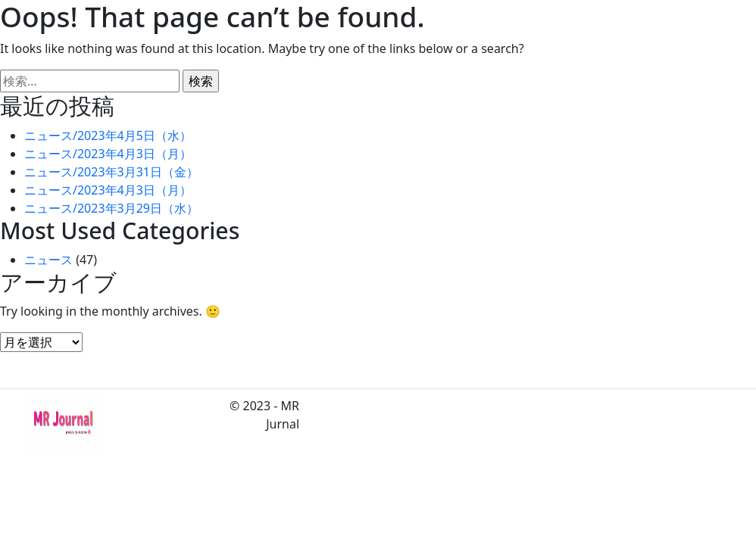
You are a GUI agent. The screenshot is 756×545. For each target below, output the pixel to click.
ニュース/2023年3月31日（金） (111, 172)
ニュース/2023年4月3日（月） (108, 154)
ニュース (48, 260)
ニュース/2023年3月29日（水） (111, 208)
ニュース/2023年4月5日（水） (108, 135)
